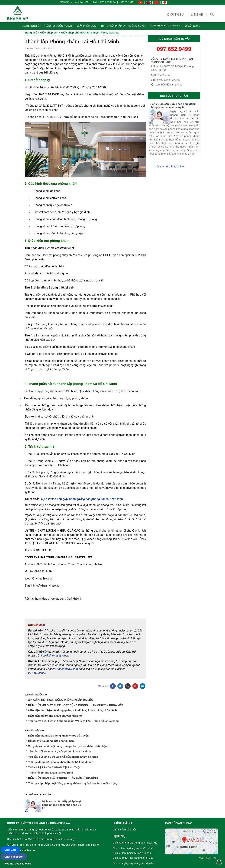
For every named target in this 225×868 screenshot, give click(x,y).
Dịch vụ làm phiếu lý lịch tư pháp (132, 853)
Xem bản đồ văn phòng (166, 85)
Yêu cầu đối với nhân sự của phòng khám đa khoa (59, 751)
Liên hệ (197, 15)
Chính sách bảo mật (124, 829)
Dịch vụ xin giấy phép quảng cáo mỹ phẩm (133, 863)
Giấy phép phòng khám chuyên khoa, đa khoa (90, 33)
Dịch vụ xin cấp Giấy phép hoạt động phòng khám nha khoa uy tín (173, 105)
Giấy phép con (88, 26)
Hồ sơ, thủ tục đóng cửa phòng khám (51, 741)
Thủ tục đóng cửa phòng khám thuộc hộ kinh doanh (61, 762)
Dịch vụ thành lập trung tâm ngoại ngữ (135, 843)
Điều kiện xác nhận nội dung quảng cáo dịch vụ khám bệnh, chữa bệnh (72, 710)
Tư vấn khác (193, 26)
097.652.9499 (128, 2)
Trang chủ (31, 33)
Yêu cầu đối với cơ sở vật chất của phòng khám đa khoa (63, 757)
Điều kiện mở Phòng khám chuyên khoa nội (55, 716)
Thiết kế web (205, 858)
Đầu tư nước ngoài (60, 26)
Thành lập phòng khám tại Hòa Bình (51, 773)
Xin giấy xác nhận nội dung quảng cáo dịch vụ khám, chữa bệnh (68, 746)
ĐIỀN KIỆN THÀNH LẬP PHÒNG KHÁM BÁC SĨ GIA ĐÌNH (63, 778)
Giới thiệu (175, 15)
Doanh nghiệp (33, 26)
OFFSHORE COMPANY (166, 26)
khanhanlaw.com (67, 669)
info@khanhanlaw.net (73, 2)
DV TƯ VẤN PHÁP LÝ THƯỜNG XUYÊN (125, 26)
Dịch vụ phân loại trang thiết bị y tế (133, 858)
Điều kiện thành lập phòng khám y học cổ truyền (58, 736)
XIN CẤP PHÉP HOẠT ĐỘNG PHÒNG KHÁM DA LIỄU (61, 700)
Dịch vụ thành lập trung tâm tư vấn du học (133, 848)
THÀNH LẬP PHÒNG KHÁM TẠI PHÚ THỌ (54, 767)
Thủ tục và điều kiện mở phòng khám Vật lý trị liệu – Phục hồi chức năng (73, 721)
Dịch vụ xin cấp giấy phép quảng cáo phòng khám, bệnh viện (82, 499)
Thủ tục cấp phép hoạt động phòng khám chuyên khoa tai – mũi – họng (73, 783)
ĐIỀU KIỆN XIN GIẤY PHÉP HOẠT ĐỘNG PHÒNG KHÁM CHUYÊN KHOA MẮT (76, 705)
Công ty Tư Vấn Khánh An (170, 166)
